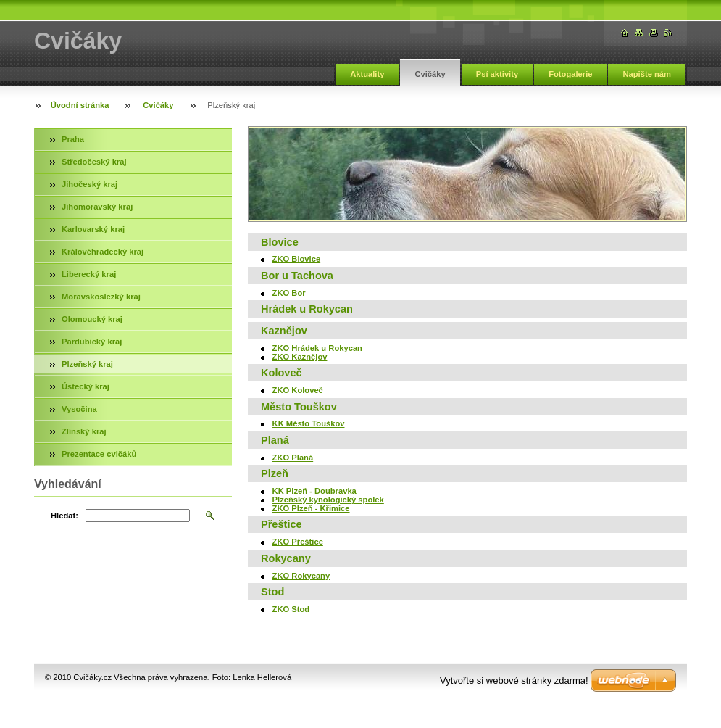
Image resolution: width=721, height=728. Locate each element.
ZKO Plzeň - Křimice (311, 508)
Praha (73, 139)
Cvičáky (430, 74)
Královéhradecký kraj (103, 252)
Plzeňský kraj (87, 364)
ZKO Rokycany (301, 576)
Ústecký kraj (86, 386)
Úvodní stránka (80, 105)
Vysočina (79, 409)
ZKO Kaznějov (300, 357)
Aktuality (367, 74)
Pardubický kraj (92, 342)
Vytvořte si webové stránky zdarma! (514, 681)
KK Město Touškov (309, 423)
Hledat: (64, 516)
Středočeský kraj (94, 162)
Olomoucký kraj (92, 319)
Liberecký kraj (89, 274)
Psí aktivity (497, 74)
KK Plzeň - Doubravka (314, 491)
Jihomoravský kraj (97, 207)
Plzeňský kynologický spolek (328, 500)
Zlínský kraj (84, 431)
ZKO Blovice (297, 259)
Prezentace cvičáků (99, 454)
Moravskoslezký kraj (101, 297)
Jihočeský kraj (89, 184)
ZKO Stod (291, 609)
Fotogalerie (570, 74)
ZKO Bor (289, 293)
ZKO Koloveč (298, 390)
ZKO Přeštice (298, 542)
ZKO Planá (293, 458)
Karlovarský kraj (93, 229)
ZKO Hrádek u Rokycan (317, 348)
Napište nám (647, 74)
